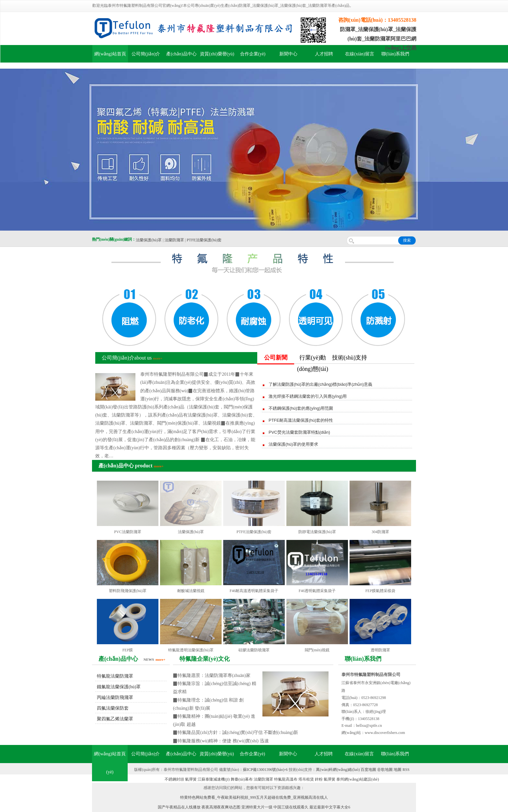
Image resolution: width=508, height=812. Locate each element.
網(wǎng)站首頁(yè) (110, 763)
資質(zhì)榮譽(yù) (217, 54)
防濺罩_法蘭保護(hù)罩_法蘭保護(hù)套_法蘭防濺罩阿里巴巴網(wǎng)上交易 (378, 39)
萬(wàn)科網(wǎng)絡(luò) (338, 770)
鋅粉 (319, 779)
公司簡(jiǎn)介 (146, 54)
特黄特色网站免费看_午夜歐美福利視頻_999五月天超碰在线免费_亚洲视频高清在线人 (254, 797)
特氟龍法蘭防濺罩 (115, 676)
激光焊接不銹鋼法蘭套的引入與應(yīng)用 (308, 396)
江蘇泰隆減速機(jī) (214, 779)
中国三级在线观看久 (291, 807)
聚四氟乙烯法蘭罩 (115, 719)
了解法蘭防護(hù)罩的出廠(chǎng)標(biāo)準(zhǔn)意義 (320, 384)
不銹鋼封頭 (174, 779)
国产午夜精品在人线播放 (179, 807)
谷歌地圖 (385, 770)
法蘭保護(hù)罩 (149, 240)
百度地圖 (368, 770)
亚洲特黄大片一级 (257, 807)
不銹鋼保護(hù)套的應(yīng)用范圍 (301, 408)
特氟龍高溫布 (286, 779)
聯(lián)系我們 (395, 54)
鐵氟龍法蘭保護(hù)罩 (119, 687)
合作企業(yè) (253, 54)
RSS (406, 770)
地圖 (398, 770)
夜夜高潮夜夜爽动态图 (221, 807)
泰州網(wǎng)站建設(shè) (358, 779)
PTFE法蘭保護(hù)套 (204, 240)
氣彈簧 (191, 779)
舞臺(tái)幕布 (242, 779)
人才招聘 (324, 54)
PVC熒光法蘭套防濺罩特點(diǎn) (299, 432)
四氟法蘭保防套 (113, 708)
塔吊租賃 (306, 779)
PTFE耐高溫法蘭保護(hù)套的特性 (301, 420)
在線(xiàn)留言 (359, 54)
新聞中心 (288, 54)
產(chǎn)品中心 (181, 54)
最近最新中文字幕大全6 (330, 807)
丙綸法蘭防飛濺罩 (115, 698)
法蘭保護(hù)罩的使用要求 (293, 444)
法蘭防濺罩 (174, 240)
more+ (158, 358)
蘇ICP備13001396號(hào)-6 (265, 770)
